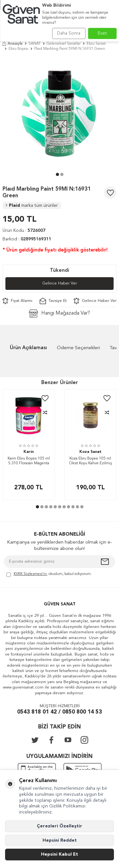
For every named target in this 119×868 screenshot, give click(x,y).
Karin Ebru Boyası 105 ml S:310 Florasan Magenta (29, 461)
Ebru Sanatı (96, 44)
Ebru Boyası (18, 49)
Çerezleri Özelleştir (60, 826)
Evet (102, 33)
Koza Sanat (90, 452)
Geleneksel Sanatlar (64, 44)
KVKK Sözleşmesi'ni (30, 574)
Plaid (32, 206)
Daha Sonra (69, 33)
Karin (29, 452)
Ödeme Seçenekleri (78, 348)
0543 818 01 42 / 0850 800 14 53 (60, 712)
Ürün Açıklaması (28, 348)
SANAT (35, 44)
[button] (57, 174)
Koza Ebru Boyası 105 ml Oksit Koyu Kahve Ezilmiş (90, 461)
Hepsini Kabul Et (60, 854)
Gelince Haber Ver (60, 283)
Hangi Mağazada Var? (60, 313)
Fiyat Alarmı (17, 301)
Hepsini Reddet (60, 840)
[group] (60, 113)
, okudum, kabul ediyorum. (49, 574)
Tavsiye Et (53, 301)
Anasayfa (13, 44)
